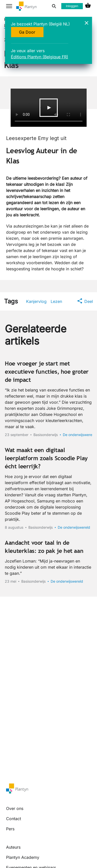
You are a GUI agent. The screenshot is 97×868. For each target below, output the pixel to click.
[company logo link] (26, 6)
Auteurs (13, 847)
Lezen (56, 301)
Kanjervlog (36, 301)
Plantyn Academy (23, 857)
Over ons (15, 808)
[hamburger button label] (9, 6)
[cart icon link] (88, 6)
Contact (14, 819)
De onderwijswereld (79, 435)
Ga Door (27, 32)
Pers (10, 829)
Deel (85, 301)
